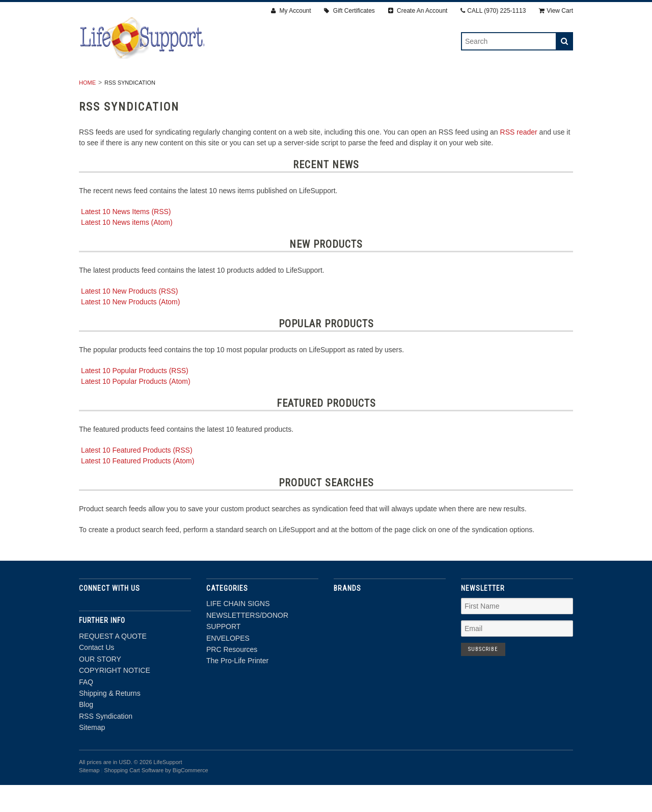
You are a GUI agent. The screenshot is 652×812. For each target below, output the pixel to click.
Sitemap (92, 755)
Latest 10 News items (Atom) (127, 249)
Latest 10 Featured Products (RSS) (137, 477)
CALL (493, 11)
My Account (291, 11)
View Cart (556, 11)
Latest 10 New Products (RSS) (130, 318)
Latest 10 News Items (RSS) (126, 239)
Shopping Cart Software (134, 797)
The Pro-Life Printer (502, 87)
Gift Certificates (349, 11)
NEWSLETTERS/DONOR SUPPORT (248, 87)
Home (87, 110)
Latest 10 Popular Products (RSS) (135, 398)
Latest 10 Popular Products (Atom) (136, 408)
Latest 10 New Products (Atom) (131, 329)
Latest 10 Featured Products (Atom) (138, 488)
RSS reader (519, 159)
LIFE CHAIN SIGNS (141, 87)
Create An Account (418, 11)
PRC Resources (414, 87)
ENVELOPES (345, 87)
